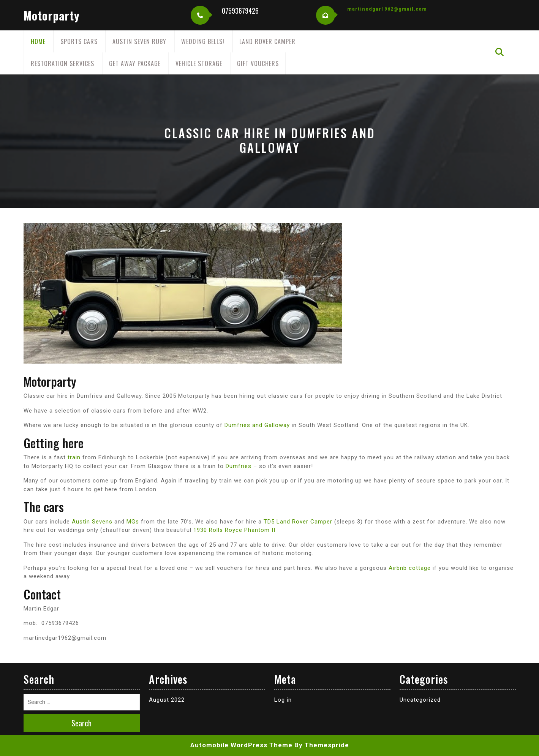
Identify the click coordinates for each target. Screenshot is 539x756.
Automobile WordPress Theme (241, 745)
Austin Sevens (92, 522)
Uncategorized (420, 700)
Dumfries (239, 466)
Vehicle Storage (199, 63)
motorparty (52, 15)
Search (81, 723)
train (74, 457)
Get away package (135, 63)
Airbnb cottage (410, 568)
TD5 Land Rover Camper (298, 522)
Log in (283, 700)
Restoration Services (62, 63)
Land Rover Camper (267, 41)
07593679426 (240, 11)
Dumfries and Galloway (257, 425)
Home (38, 41)
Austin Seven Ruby (139, 41)
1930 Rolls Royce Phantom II (234, 530)
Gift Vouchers (258, 63)
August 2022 (167, 700)
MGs (133, 522)
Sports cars (79, 41)
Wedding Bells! (203, 41)
